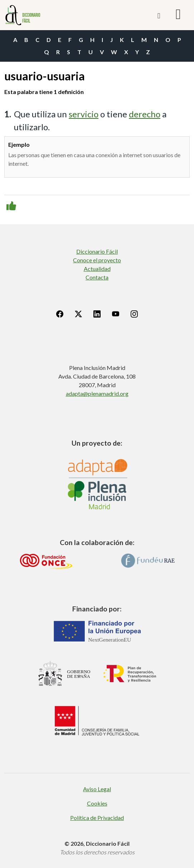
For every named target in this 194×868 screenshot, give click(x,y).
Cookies (97, 803)
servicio (84, 114)
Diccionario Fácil (97, 251)
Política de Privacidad (97, 818)
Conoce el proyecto (97, 260)
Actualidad (97, 269)
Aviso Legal (97, 789)
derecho (145, 114)
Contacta (97, 277)
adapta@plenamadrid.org (97, 393)
